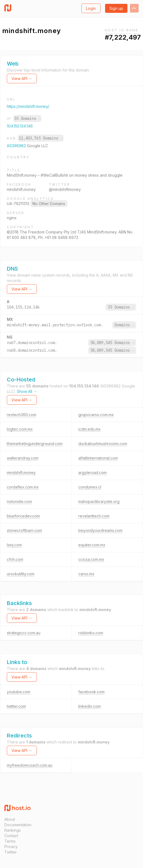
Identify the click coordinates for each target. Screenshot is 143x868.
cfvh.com (15, 559)
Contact (11, 836)
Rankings (13, 830)
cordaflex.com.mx (23, 487)
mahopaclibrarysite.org (99, 501)
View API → (22, 78)
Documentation (18, 825)
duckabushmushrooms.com (103, 444)
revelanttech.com (94, 516)
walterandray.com (23, 458)
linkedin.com (90, 706)
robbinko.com (91, 633)
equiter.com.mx (92, 545)
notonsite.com (19, 501)
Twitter (11, 852)
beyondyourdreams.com (100, 530)
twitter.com (16, 706)
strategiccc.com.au (24, 633)
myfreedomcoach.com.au (30, 765)
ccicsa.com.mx (91, 559)
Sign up (116, 8)
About (10, 819)
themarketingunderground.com (35, 444)
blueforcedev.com (23, 516)
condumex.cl (90, 487)
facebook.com (91, 692)
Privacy (11, 847)
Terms (10, 841)
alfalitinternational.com (98, 458)
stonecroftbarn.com (24, 530)
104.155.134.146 (20, 126)
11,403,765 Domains (41, 138)
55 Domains (27, 119)
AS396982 (17, 146)
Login (91, 8)
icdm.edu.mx (90, 429)
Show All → (27, 391)
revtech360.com (22, 415)
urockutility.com (21, 574)
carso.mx (86, 574)
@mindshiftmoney (65, 189)
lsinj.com (14, 545)
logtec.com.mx (20, 429)
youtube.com (19, 692)
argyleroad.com (93, 472)
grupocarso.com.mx (96, 415)
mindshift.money (21, 189)
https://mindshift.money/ (28, 106)
